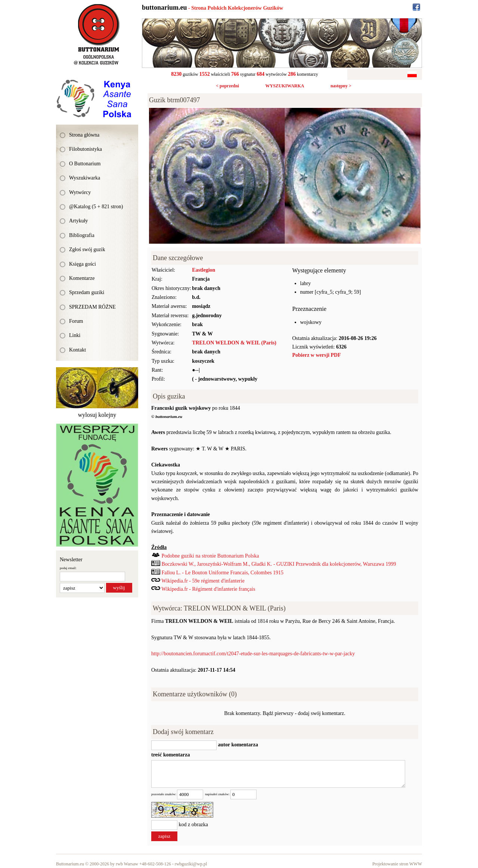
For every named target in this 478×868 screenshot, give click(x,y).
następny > (341, 86)
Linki (75, 335)
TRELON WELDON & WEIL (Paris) (234, 343)
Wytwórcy (80, 192)
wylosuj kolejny (97, 415)
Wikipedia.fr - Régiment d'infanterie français (208, 589)
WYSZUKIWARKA (285, 86)
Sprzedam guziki (87, 292)
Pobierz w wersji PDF (317, 355)
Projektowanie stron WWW (397, 864)
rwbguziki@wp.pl (191, 864)
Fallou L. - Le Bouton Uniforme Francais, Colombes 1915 (223, 573)
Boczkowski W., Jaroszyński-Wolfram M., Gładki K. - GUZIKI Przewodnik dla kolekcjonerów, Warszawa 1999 (279, 564)
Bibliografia (82, 235)
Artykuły (79, 221)
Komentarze (82, 278)
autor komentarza (237, 745)
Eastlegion (204, 270)
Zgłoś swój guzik (87, 249)
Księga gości (83, 264)
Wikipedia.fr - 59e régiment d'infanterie (203, 581)
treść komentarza (171, 755)
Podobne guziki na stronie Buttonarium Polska (210, 556)
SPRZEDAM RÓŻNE (92, 307)
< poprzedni (227, 86)
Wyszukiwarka (85, 178)
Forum (76, 321)
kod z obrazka (194, 825)
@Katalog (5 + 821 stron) (96, 207)
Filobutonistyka (86, 149)
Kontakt (77, 350)
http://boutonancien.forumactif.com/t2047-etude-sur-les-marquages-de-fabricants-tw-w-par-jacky (253, 654)
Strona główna (84, 135)
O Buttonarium (85, 164)
